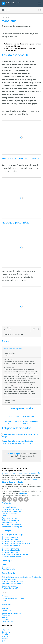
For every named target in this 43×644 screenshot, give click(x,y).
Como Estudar (9, 573)
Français (6, 636)
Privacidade (7, 622)
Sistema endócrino (11, 546)
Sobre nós (7, 605)
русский (5, 639)
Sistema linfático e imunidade (16, 544)
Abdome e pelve (10, 518)
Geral (4, 565)
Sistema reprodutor (11, 557)
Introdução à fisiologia (13, 535)
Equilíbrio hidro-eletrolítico (15, 554)
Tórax (4, 516)
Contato (6, 615)
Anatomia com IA (10, 588)
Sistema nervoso (10, 539)
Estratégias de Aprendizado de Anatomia (21, 577)
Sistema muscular (10, 537)
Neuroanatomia (9, 522)
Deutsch (6, 632)
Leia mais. (35, 480)
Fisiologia (6, 531)
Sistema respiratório (12, 548)
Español (5, 634)
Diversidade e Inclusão (13, 482)
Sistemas (6, 567)
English (5, 630)
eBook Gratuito (9, 579)
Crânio (4, 18)
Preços (5, 596)
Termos (5, 620)
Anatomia (6, 503)
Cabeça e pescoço (10, 520)
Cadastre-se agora (13, 454)
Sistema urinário (10, 552)
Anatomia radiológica (12, 527)
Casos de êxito (9, 586)
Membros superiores (12, 509)
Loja (4, 601)
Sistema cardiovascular (13, 541)
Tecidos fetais (8, 569)
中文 (4, 641)
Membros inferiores (11, 511)
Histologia (7, 561)
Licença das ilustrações (13, 598)
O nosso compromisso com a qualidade (21, 473)
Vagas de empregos (11, 613)
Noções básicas (9, 507)
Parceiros (6, 611)
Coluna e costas (9, 514)
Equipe (5, 609)
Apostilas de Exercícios (13, 582)
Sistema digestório (11, 550)
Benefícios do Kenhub (12, 584)
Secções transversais (12, 525)
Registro (6, 617)
